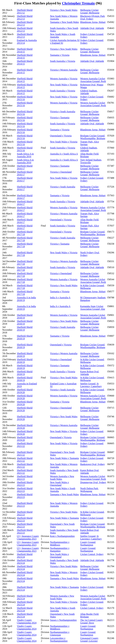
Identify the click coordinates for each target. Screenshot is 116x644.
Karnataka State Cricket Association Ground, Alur (93, 308)
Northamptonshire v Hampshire (60, 550)
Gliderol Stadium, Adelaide (89, 92)
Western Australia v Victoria (64, 79)
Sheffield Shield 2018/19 (25, 316)
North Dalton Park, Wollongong (89, 490)
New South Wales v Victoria (64, 85)
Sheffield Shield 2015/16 (25, 98)
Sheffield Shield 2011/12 (25, 11)
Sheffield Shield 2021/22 (25, 445)
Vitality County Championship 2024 (27, 621)
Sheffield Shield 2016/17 (25, 167)
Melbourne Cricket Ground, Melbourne (90, 11)
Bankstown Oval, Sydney (93, 464)
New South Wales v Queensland (60, 484)
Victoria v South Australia (63, 112)
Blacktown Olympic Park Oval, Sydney (93, 17)
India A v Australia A (60, 298)
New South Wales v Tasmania (64, 458)
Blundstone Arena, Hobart (93, 22)
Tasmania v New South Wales (64, 22)
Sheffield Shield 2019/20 (25, 391)
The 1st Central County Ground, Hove (92, 621)
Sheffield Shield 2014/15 (25, 50)
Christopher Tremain (78, 3)
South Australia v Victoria (63, 61)
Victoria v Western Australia (64, 70)
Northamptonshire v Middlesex (60, 544)
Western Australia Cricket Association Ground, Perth (93, 80)
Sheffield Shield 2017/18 (25, 233)
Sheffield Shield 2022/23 (25, 478)
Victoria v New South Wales (64, 10)
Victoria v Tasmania (60, 118)
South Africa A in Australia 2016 (25, 155)
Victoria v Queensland (61, 172)
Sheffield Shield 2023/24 (25, 556)
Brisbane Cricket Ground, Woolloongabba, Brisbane (93, 137)
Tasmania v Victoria (60, 55)
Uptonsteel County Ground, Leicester (89, 640)
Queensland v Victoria (61, 136)
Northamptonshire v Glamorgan (60, 634)
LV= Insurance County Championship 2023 (28, 537)
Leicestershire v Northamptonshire (59, 640)
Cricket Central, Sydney (92, 554)
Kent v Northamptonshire (62, 536)
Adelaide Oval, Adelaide (92, 28)
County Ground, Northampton (88, 544)
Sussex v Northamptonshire (63, 620)
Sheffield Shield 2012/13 (25, 17)
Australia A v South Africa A (64, 154)
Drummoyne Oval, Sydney (93, 482)
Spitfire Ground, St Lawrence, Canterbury (91, 385)
